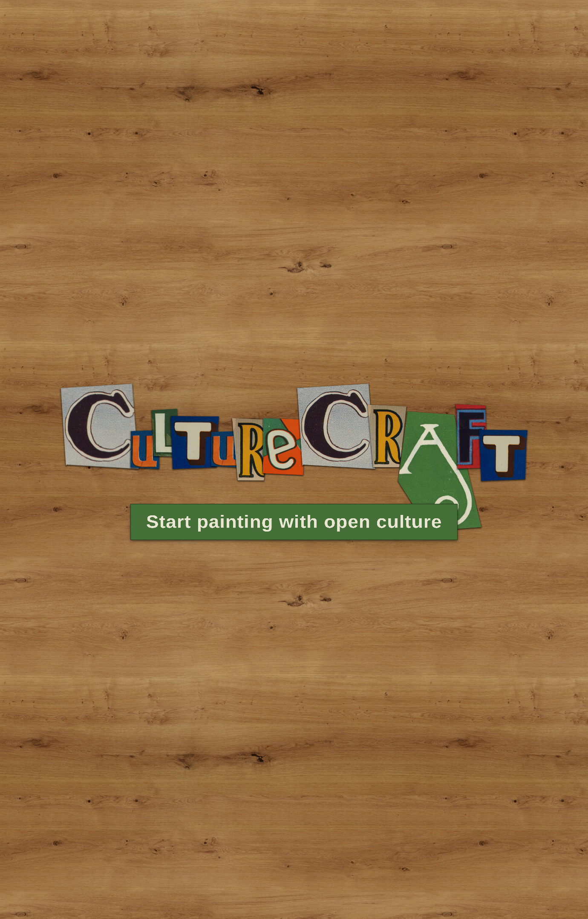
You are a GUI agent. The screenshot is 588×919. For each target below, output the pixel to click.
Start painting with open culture (294, 509)
